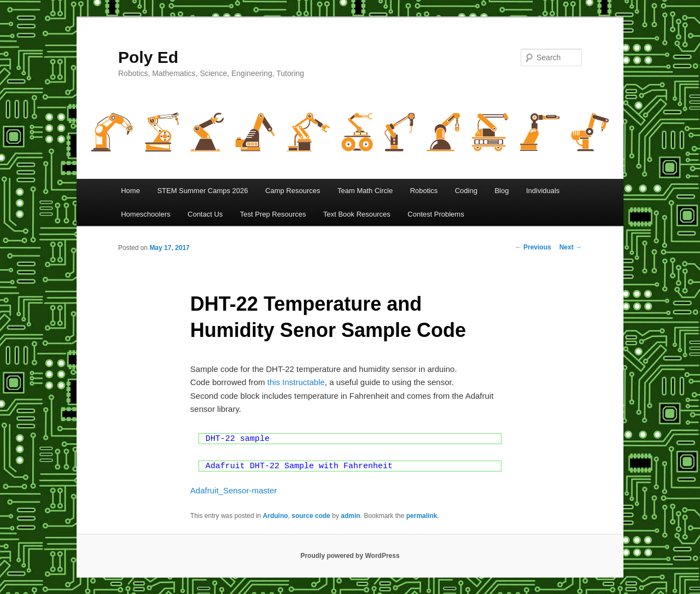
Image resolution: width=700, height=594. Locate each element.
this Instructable (296, 382)
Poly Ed (148, 57)
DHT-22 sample (238, 439)
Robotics (424, 191)
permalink (422, 516)
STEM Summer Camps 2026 (202, 191)
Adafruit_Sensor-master (234, 490)
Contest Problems (436, 214)
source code (311, 516)
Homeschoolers (145, 214)
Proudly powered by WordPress (350, 556)
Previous (533, 247)
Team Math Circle (365, 191)
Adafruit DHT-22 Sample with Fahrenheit (299, 466)
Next (571, 247)
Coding (466, 191)
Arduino (276, 516)
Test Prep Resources (273, 214)
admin (350, 516)
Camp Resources (293, 191)
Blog (501, 191)
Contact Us (205, 214)
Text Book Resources (357, 214)
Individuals (543, 191)
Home (130, 191)
